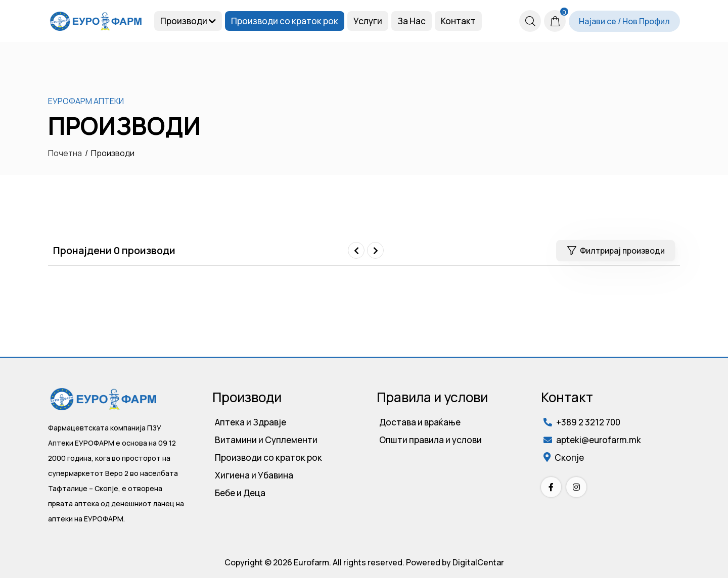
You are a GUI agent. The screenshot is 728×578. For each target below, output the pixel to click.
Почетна (65, 153)
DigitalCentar (478, 562)
